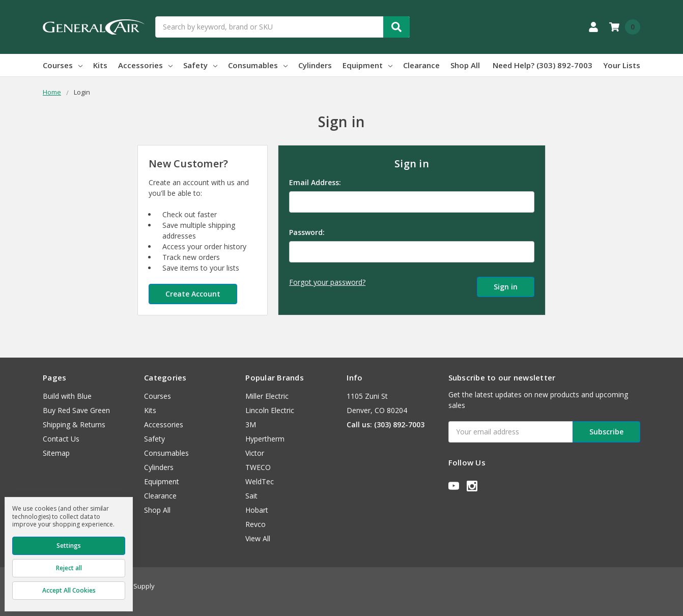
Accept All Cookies (69, 590)
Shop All (465, 65)
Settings (69, 546)
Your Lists (622, 65)
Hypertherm (265, 439)
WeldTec (260, 481)
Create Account (193, 294)
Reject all (69, 568)
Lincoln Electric (270, 410)
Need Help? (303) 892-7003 (543, 65)
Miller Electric (267, 396)
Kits (100, 65)
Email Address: (315, 182)
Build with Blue (67, 396)
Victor (255, 453)
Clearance (421, 65)
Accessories (145, 65)
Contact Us (61, 439)
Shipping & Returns (74, 424)
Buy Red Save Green (76, 410)
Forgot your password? (327, 282)
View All (258, 538)
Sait (251, 496)
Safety (200, 65)
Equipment (367, 65)
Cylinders (315, 65)
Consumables (258, 65)
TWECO (258, 467)
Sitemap (56, 453)
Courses (63, 65)
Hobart (257, 510)
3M (251, 424)
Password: (307, 232)
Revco (255, 524)
